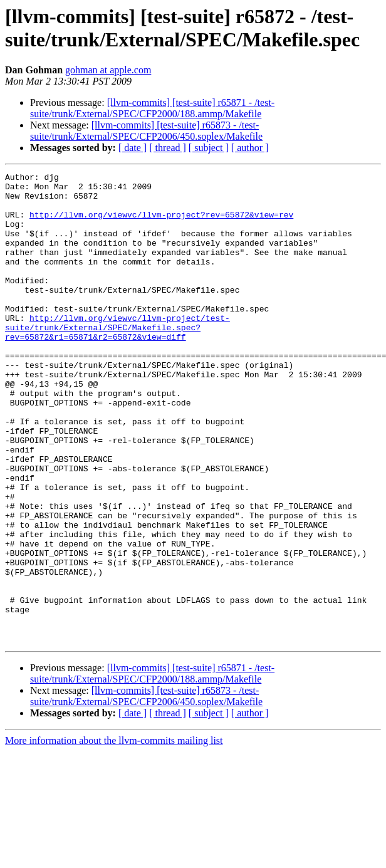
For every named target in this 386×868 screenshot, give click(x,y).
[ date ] (133, 148)
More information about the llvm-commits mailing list (114, 834)
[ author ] (250, 148)
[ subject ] (209, 148)
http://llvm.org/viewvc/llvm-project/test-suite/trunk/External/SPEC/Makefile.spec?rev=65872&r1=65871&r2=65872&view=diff (117, 359)
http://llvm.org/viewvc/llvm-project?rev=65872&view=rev (161, 224)
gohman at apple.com (108, 70)
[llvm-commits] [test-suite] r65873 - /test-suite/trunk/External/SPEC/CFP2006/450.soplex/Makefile (146, 131)
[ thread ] (168, 148)
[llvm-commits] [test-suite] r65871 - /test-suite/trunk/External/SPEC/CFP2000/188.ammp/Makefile (152, 108)
